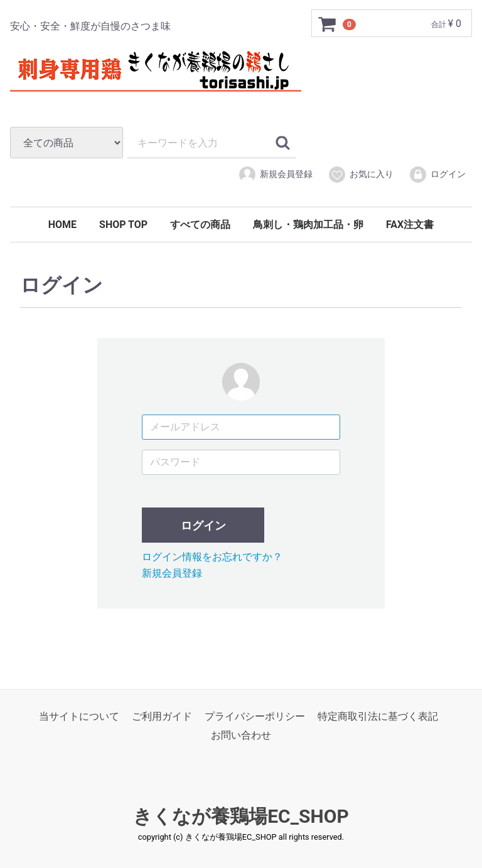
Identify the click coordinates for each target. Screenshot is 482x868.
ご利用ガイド (162, 716)
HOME (62, 225)
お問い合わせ (241, 735)
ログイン (437, 175)
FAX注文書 (410, 225)
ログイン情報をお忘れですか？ (212, 556)
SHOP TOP (123, 225)
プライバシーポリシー (255, 716)
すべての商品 (200, 225)
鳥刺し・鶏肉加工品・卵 (308, 225)
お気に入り (361, 175)
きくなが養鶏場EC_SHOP (241, 816)
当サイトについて (79, 716)
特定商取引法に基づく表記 (378, 716)
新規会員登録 (275, 175)
